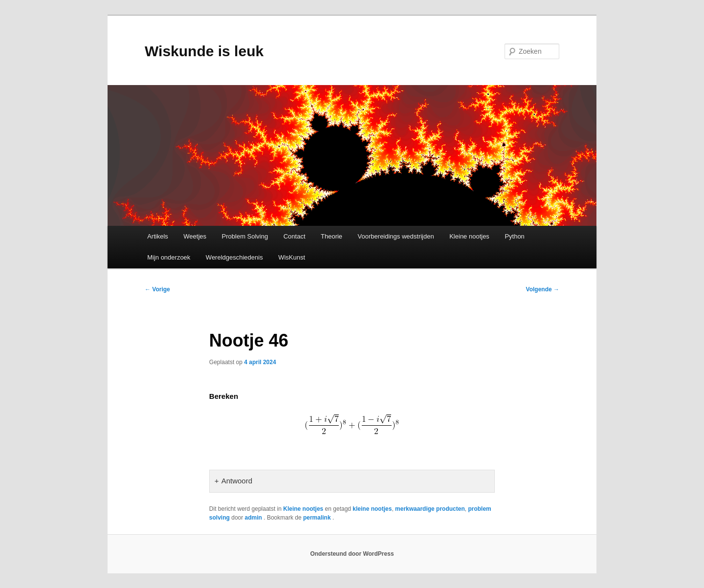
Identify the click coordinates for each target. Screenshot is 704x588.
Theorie (331, 236)
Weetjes (195, 236)
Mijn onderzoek (169, 257)
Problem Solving (245, 236)
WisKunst (292, 257)
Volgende (543, 289)
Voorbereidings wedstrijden (396, 236)
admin (254, 518)
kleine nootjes (372, 509)
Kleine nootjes (469, 236)
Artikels (158, 236)
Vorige (157, 289)
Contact (295, 236)
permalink (318, 518)
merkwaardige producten (430, 509)
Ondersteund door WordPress (352, 554)
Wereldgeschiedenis (234, 257)
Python (514, 236)
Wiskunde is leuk (204, 51)
